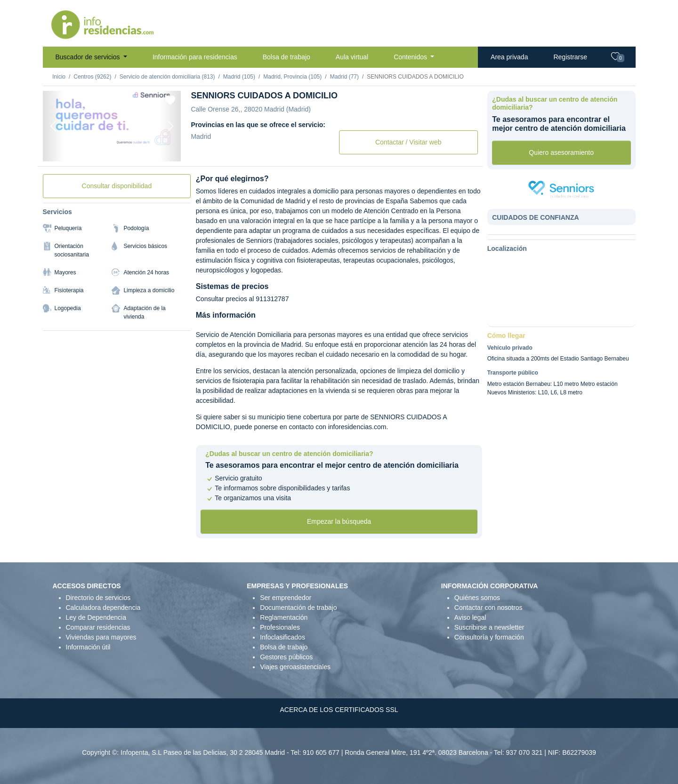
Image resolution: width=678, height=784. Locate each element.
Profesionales (280, 627)
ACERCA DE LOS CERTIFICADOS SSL (339, 710)
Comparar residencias (98, 627)
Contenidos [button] (411, 57)
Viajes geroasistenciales (295, 667)
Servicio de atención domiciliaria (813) (167, 77)
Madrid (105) (239, 77)
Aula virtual (352, 57)
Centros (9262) (92, 77)
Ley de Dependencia (96, 617)
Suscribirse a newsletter (489, 627)
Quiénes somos (477, 598)
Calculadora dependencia (103, 608)
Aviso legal (470, 617)
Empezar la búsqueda (339, 521)
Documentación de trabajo (298, 608)
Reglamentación (284, 617)
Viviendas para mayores (101, 637)
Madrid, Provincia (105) (292, 77)
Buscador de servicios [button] (89, 57)
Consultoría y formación (489, 637)
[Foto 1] (95, 149)
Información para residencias (195, 57)
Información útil (88, 647)
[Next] (170, 126)
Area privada (509, 57)
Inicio (59, 77)
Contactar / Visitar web (408, 142)
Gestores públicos (286, 657)
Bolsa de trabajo (287, 57)
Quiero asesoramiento (561, 152)
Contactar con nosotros (488, 608)
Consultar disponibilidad (117, 186)
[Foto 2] (112, 149)
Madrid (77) (344, 77)
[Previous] (53, 126)
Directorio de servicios (98, 598)
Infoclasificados (282, 637)
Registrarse (570, 57)
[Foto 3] (129, 149)
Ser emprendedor (286, 598)
